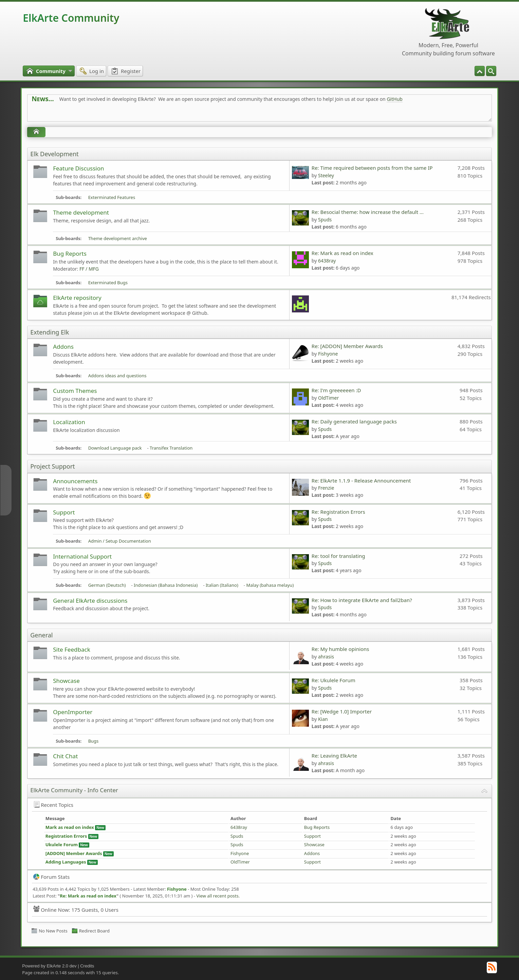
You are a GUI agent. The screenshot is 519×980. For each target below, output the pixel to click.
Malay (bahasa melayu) (270, 585)
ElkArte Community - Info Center (74, 790)
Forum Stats (51, 877)
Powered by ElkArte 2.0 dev (49, 966)
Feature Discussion (78, 168)
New (100, 828)
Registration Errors (66, 836)
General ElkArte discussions (90, 601)
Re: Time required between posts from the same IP (372, 168)
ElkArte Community (71, 18)
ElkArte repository (77, 298)
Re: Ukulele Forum (333, 680)
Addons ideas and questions (117, 376)
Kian (323, 719)
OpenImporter (73, 712)
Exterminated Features (112, 197)
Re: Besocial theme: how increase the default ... (368, 212)
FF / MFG (89, 269)
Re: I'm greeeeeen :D (336, 390)
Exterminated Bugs (108, 283)
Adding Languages (66, 862)
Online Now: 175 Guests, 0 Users (76, 910)
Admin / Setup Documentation (120, 541)
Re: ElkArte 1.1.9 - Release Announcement (361, 480)
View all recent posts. (218, 896)
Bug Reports (70, 253)
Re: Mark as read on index (342, 253)
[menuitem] (491, 71)
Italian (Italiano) (222, 585)
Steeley (326, 175)
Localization (69, 422)
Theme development (81, 212)
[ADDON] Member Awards (74, 853)
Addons (63, 347)
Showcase (66, 681)
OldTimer (328, 398)
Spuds (325, 220)
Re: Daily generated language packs (354, 421)
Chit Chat (65, 756)
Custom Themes (75, 391)
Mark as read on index (70, 827)
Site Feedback (72, 649)
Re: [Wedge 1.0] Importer (342, 711)
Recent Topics (53, 805)
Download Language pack (115, 448)
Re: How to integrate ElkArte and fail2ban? (362, 600)
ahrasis (326, 657)
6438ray (327, 261)
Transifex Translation (171, 448)
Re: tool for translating (338, 556)
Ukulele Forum (62, 845)
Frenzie (326, 488)
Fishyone (328, 354)
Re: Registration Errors (338, 512)
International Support (82, 556)
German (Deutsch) (107, 585)
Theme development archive (118, 238)
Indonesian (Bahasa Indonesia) (166, 585)
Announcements (75, 481)
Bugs (94, 741)
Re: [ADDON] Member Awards (347, 346)
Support (64, 512)
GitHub (395, 99)
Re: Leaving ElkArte (334, 756)
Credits (87, 966)
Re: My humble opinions (341, 649)
